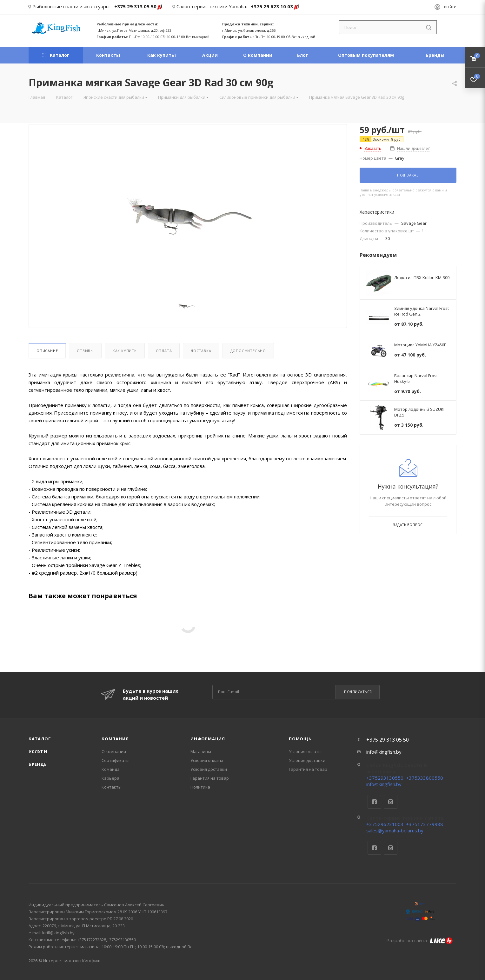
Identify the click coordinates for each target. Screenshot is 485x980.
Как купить (125, 351)
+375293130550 (385, 778)
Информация (208, 739)
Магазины (201, 751)
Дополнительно (248, 351)
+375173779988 (425, 824)
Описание (47, 351)
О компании (114, 751)
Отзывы (85, 351)
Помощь (300, 739)
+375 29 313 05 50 (139, 7)
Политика (200, 787)
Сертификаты (116, 760)
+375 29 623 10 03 (275, 7)
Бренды (38, 764)
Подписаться (358, 692)
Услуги (38, 751)
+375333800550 (425, 778)
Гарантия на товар (210, 778)
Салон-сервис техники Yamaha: (212, 6)
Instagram (391, 802)
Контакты (112, 787)
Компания (115, 739)
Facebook (374, 802)
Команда (111, 769)
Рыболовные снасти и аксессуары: (71, 6)
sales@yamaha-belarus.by (395, 830)
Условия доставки (209, 769)
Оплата (164, 351)
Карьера (110, 778)
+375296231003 (385, 824)
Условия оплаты (207, 760)
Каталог (40, 739)
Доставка (201, 351)
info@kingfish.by (384, 752)
